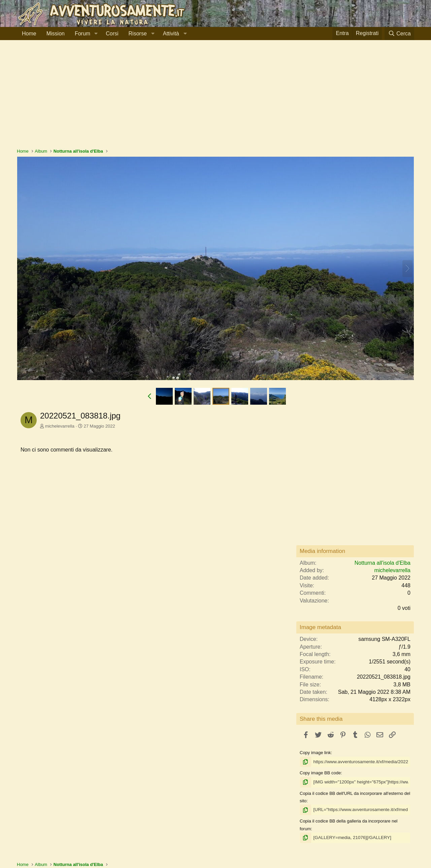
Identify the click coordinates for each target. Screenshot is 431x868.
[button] (96, 34)
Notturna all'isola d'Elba (383, 563)
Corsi (112, 34)
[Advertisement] (215, 97)
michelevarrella (60, 426)
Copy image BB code (320, 773)
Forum (82, 34)
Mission (56, 34)
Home (29, 34)
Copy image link (315, 753)
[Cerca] (399, 34)
